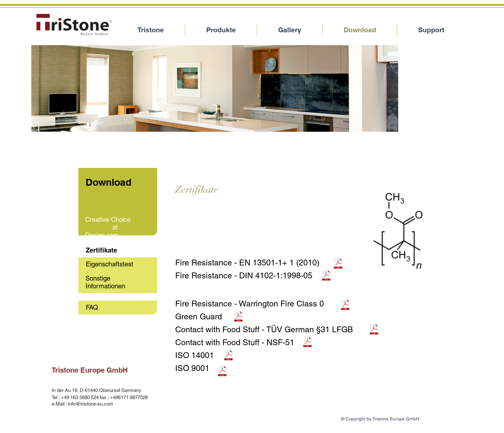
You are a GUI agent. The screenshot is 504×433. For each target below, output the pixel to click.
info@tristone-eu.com (91, 404)
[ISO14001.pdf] (228, 356)
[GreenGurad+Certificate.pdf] (238, 317)
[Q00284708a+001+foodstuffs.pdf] (374, 330)
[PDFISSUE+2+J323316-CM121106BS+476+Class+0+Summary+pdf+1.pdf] (345, 305)
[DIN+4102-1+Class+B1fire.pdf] (326, 276)
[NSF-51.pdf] (307, 343)
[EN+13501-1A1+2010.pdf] (338, 264)
